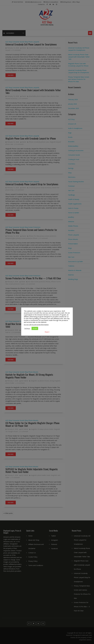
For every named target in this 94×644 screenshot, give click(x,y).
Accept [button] (35, 328)
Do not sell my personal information (36, 325)
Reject (47, 332)
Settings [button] (27, 328)
